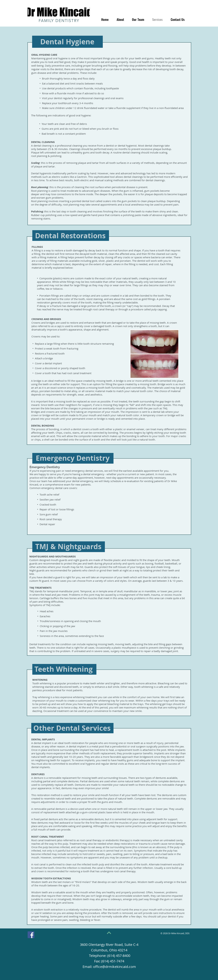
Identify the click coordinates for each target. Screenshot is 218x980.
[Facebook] (31, 935)
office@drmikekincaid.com (115, 967)
